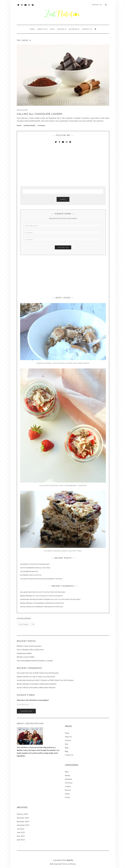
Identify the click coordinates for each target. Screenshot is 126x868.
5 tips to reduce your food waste (49, 596)
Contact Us (97, 5)
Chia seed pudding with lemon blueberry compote (41, 579)
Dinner (67, 794)
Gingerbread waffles (29, 571)
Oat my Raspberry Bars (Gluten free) (35, 568)
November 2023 (23, 822)
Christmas (69, 783)
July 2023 (21, 829)
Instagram (29, 6)
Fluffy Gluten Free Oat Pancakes (52, 592)
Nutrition (74, 29)
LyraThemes (71, 864)
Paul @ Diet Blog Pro (28, 592)
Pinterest (33, 6)
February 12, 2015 (22, 110)
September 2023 (23, 825)
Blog (52, 29)
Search (63, 199)
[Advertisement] (39, 165)
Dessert (68, 790)
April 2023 (21, 840)
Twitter (18, 6)
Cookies (68, 786)
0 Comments (41, 125)
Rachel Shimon (26, 607)
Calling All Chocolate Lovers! (40, 114)
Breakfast (69, 779)
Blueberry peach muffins (31, 575)
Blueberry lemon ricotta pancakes (35, 564)
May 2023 (21, 836)
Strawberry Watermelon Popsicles (49, 603)
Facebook (22, 6)
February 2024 (22, 814)
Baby (67, 748)
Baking (67, 775)
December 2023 (23, 818)
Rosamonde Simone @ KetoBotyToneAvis (35, 599)
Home (32, 29)
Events (67, 797)
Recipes (62, 29)
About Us (42, 29)
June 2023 (21, 832)
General (19, 125)
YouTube (26, 6)
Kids (67, 744)
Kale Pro (70, 860)
